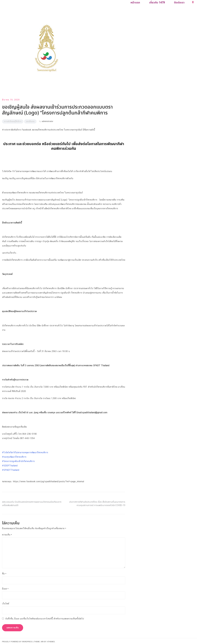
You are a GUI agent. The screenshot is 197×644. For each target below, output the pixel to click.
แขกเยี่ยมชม (30, 120)
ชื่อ (4, 573)
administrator (47, 120)
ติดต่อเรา (180, 2)
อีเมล (5, 587)
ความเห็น (7, 534)
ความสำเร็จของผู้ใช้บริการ (13, 120)
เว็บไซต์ (6, 602)
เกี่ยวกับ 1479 (160, 2)
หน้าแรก (140, 2)
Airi (42, 641)
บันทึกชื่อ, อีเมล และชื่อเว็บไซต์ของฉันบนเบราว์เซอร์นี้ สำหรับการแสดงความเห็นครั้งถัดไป (45, 618)
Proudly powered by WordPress (17, 641)
